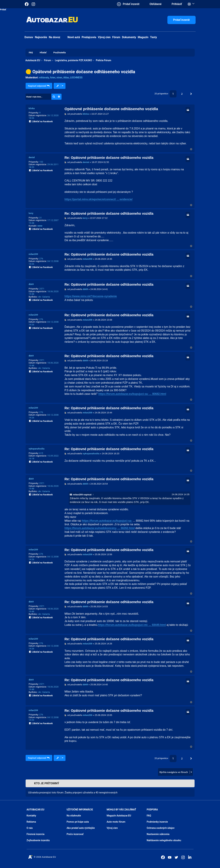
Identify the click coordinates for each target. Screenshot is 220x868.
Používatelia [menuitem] (60, 53)
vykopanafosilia (37, 449)
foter (53, 78)
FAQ (149, 816)
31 (41, 218)
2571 (42, 289)
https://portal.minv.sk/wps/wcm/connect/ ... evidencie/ (98, 199)
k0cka (32, 108)
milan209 (33, 254)
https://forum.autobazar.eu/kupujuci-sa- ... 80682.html (132, 394)
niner (59, 78)
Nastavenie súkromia (158, 834)
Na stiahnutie (74, 816)
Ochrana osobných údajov (161, 828)
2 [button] (182, 94)
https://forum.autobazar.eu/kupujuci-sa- (107, 521)
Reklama (31, 822)
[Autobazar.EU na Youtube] (170, 857)
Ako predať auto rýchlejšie (81, 828)
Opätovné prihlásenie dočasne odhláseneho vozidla (84, 72)
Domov (29, 37)
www (40, 226)
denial (32, 157)
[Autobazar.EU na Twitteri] (176, 857)
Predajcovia (89, 37)
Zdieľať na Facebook (41, 121)
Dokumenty (129, 37)
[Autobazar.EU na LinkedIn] (190, 857)
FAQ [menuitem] (31, 53)
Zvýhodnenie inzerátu (38, 840)
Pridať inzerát (181, 20)
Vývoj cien (104, 37)
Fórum (116, 37)
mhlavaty (44, 78)
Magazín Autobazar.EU (119, 816)
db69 (31, 284)
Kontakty (31, 816)
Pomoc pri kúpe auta (78, 822)
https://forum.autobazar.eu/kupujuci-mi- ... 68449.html (132, 625)
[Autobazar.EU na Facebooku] (163, 857)
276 (41, 259)
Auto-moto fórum (116, 822)
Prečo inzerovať (75, 834)
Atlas (66, 78)
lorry (31, 213)
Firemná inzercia (36, 834)
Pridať (3, 10)
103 (41, 162)
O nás (30, 828)
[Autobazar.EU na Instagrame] (33, 4)
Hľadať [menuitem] (43, 53)
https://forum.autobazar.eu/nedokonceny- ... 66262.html (100, 528)
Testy (153, 37)
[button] (191, 94)
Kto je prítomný (47, 783)
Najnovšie (41, 37)
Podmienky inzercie (157, 822)
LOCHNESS (76, 78)
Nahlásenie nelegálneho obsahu (164, 840)
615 (41, 453)
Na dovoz (55, 37)
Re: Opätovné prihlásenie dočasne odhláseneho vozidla (109, 158)
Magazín (143, 37)
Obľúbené (155, 4)
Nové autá (71, 37)
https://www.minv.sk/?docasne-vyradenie (91, 296)
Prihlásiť (177, 4)
